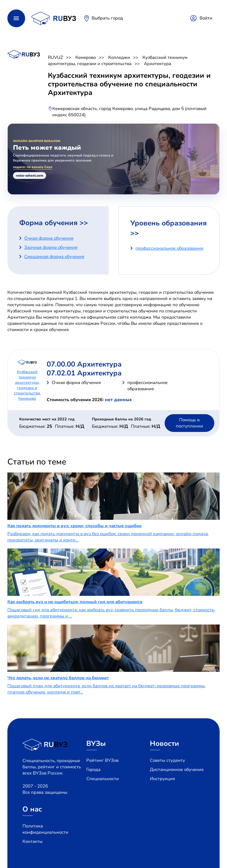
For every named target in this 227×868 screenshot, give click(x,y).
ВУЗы (96, 743)
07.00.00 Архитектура (84, 364)
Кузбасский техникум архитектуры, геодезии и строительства (118, 60)
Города (93, 769)
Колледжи (119, 57)
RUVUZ (55, 57)
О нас (32, 809)
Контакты (33, 841)
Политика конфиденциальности (45, 829)
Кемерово (86, 57)
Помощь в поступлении (189, 423)
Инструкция (162, 779)
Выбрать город (107, 18)
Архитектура (158, 64)
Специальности (103, 779)
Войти (206, 18)
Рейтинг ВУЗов (102, 760)
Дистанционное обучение (177, 769)
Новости (164, 743)
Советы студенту (167, 760)
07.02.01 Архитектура (84, 373)
